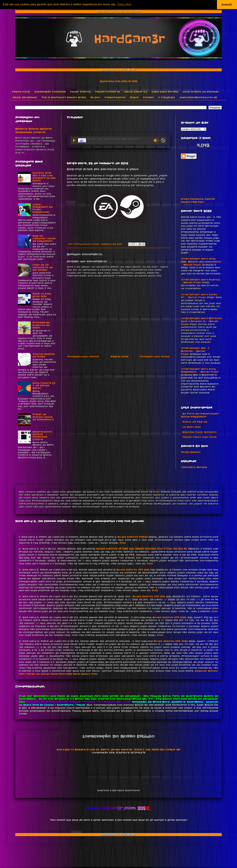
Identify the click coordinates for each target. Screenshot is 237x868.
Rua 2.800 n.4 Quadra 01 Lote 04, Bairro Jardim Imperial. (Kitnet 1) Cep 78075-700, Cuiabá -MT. (119, 750)
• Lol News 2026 (191, 427)
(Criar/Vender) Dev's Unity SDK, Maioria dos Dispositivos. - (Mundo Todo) (201, 262)
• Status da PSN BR (194, 422)
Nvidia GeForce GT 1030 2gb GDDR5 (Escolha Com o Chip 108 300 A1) (142, 549)
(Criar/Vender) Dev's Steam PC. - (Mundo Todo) (199, 296)
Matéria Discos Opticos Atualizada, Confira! (33, 131)
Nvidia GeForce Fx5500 (133, 537)
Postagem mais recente (83, 357)
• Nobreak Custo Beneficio (199, 432)
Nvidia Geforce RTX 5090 (171, 641)
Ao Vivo (95, 97)
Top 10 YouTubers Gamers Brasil (64, 97)
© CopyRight (167, 97)
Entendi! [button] (227, 5)
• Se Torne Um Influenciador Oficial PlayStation (200, 415)
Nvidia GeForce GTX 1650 (133, 570)
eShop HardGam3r (25, 97)
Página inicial (21, 92)
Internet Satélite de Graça (44, 355)
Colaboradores (115, 97)
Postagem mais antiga (155, 357)
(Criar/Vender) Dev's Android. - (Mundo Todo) (201, 281)
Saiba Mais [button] (124, 5)
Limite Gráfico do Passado (201, 92)
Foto (156, 492)
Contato (148, 97)
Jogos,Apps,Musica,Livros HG (198, 97)
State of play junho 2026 (42, 295)
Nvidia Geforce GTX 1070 (149, 596)
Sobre (134, 97)
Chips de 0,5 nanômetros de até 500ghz (43, 267)
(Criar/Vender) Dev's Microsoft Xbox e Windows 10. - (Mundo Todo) (201, 321)
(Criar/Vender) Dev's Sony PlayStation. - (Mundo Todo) (200, 371)
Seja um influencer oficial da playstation (44, 238)
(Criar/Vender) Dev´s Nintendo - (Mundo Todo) (195, 351)
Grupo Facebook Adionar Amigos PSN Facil (198, 201)
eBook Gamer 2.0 (136, 92)
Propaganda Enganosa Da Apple (41, 325)
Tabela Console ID (107, 92)
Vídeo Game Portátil (165, 92)
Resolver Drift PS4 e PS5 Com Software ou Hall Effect (44, 177)
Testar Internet (80, 92)
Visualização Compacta (50, 92)
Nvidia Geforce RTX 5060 (170, 617)
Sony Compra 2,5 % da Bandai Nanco (44, 386)
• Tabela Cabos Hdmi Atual (199, 437)
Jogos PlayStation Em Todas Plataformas (43, 208)
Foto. (160, 635)
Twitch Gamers (191, 452)
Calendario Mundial (194, 467)
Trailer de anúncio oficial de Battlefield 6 (43, 417)
